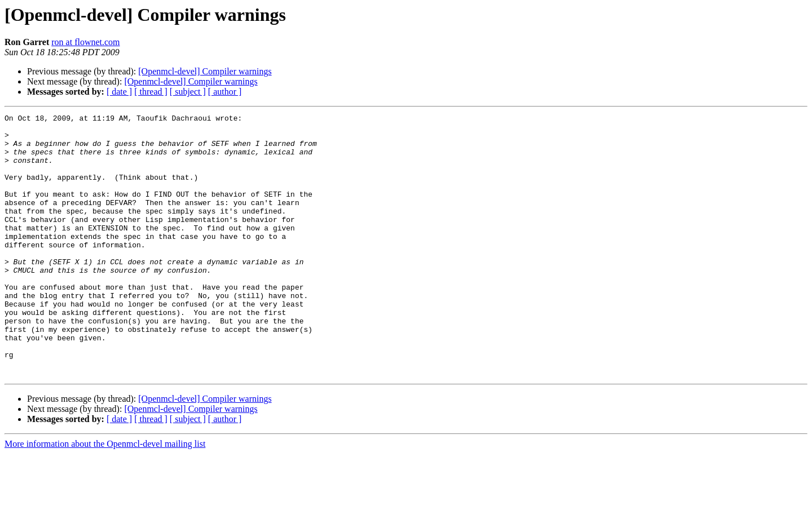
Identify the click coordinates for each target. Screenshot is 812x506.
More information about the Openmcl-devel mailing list (105, 496)
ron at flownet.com (85, 42)
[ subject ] (188, 92)
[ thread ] (151, 92)
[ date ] (119, 92)
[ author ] (225, 92)
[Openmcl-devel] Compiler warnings (205, 71)
